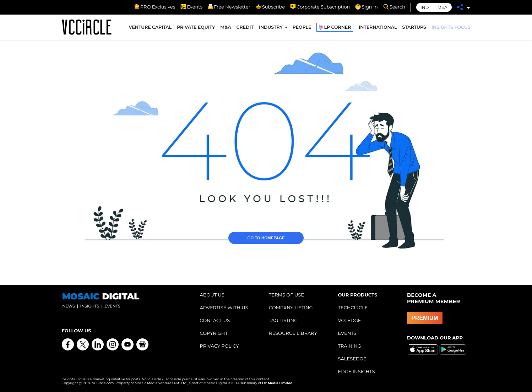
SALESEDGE (352, 359)
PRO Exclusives (154, 7)
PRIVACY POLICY (219, 346)
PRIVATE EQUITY (196, 28)
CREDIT (245, 28)
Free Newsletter (229, 7)
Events (191, 7)
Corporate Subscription (320, 7)
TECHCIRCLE (353, 307)
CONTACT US (215, 320)
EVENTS (347, 333)
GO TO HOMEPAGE (266, 225)
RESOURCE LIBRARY (293, 333)
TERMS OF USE (286, 295)
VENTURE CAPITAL (150, 28)
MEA (442, 7)
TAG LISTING (283, 320)
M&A (226, 28)
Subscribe (270, 7)
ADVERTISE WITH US (224, 307)
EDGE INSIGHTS (357, 371)
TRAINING (350, 346)
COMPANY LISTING (291, 307)
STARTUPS (414, 28)
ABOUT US (212, 295)
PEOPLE (302, 28)
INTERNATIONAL (378, 28)
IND (425, 7)
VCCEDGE (350, 320)
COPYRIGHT (214, 333)
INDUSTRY (271, 28)
